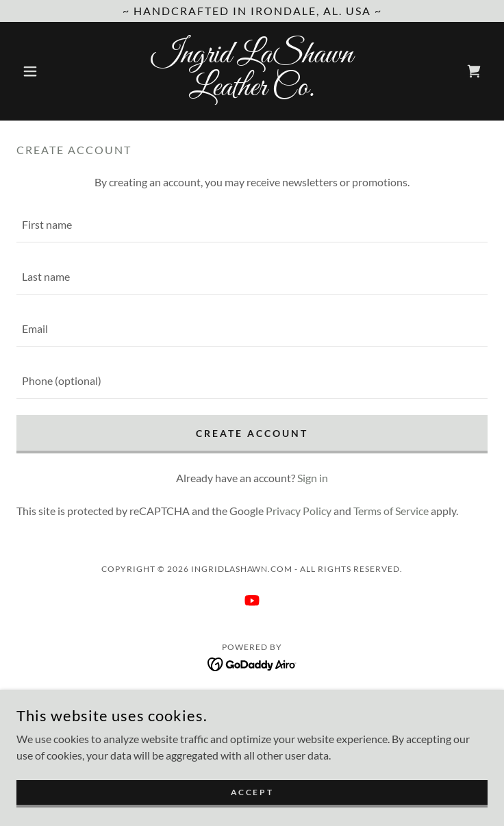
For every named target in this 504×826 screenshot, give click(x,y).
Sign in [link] (313, 478)
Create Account (252, 433)
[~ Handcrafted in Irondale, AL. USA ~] (252, 11)
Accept (252, 792)
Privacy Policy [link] (299, 511)
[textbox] (252, 225)
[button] (52, 71)
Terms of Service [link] (391, 511)
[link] (252, 71)
